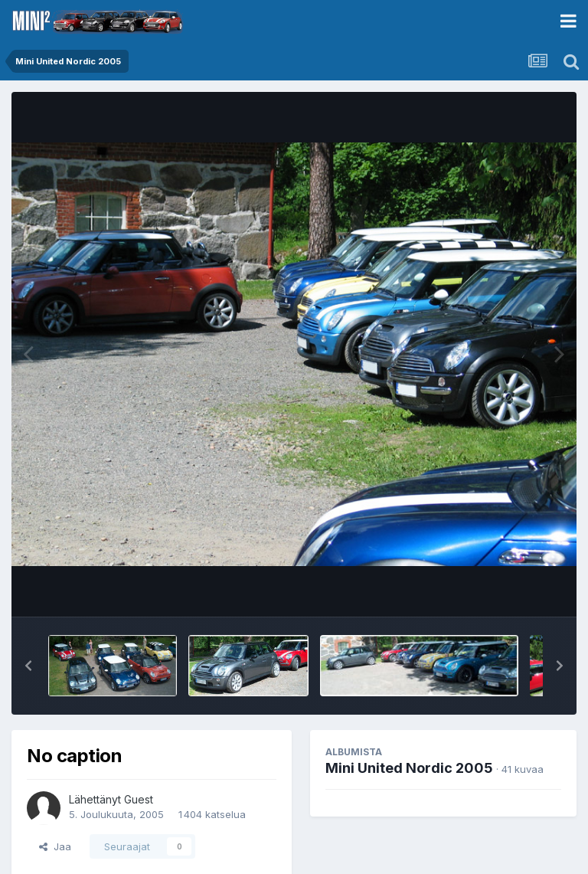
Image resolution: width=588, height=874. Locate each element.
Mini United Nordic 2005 (409, 768)
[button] (28, 666)
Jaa (55, 846)
